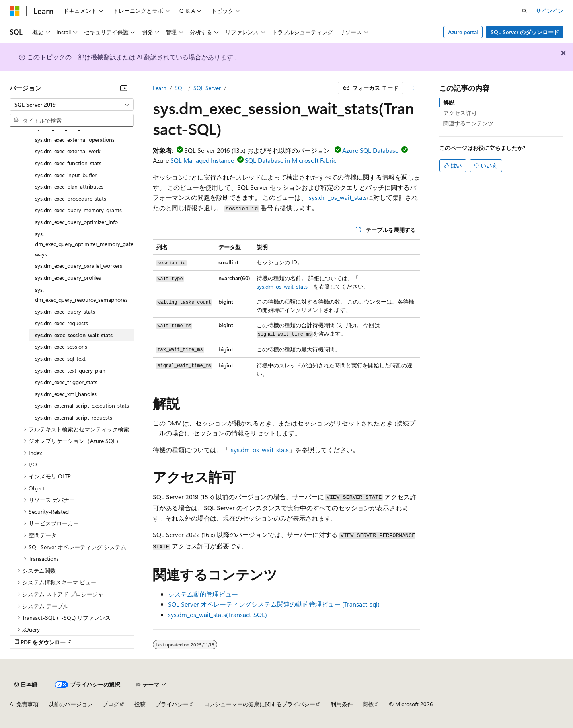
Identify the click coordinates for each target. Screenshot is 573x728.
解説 (449, 102)
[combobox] (72, 105)
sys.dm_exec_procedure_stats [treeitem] (71, 198)
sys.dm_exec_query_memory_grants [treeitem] (78, 210)
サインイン (550, 11)
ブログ (111, 704)
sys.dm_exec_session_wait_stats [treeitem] (74, 335)
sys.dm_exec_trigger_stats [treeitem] (66, 382)
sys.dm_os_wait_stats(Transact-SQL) (217, 614)
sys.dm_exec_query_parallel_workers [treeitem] (79, 266)
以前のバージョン (70, 704)
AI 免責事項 (24, 704)
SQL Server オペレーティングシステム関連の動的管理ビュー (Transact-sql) (274, 604)
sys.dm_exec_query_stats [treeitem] (65, 311)
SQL (180, 88)
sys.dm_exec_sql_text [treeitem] (60, 358)
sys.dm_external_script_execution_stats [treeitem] (82, 405)
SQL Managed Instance (202, 160)
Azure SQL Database (370, 150)
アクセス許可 (460, 113)
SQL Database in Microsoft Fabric (291, 160)
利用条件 (342, 704)
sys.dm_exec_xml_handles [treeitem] (66, 394)
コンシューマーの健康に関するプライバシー (259, 704)
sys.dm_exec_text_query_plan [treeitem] (70, 370)
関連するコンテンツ (468, 123)
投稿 (140, 704)
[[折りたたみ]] (124, 88)
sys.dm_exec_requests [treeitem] (61, 323)
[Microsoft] (15, 11)
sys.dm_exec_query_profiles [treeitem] (68, 278)
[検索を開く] (524, 11)
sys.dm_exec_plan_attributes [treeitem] (69, 186)
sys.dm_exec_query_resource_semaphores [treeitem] (81, 295)
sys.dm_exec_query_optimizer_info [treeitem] (76, 222)
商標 (368, 704)
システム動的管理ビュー (203, 594)
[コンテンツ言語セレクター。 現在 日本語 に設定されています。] (26, 685)
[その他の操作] (413, 88)
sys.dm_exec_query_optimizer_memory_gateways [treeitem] (84, 244)
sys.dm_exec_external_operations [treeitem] (75, 140)
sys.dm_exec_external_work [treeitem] (68, 151)
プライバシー (172, 704)
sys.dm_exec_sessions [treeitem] (61, 346)
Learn (160, 88)
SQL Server (207, 88)
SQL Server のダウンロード (525, 32)
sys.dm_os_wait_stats (338, 197)
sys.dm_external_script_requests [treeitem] (74, 417)
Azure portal (463, 32)
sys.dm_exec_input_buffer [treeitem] (66, 175)
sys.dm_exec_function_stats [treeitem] (68, 163)
